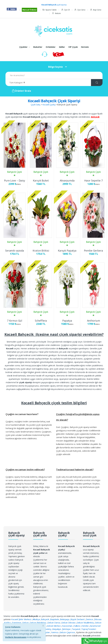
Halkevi (77, 626)
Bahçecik (45, 619)
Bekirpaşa (65, 619)
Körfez (39, 629)
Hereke (85, 626)
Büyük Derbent (78, 619)
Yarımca (55, 632)
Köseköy (47, 629)
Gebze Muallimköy (86, 623)
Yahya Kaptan (44, 632)
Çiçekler (23, 47)
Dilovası (98, 619)
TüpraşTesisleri (89, 629)
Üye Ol (65, 10)
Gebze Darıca (54, 623)
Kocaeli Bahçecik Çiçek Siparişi (54, 101)
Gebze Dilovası (69, 623)
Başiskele (55, 619)
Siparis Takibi (49, 10)
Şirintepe (67, 629)
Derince (90, 619)
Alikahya (36, 619)
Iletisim (56, 13)
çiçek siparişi (54, 5)
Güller (62, 47)
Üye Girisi (80, 10)
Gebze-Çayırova (67, 632)
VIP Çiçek (73, 47)
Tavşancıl (76, 629)
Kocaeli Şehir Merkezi (22, 619)
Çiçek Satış (36, 105)
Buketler (38, 47)
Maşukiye (57, 629)
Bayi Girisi (96, 10)
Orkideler (51, 47)
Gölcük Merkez (54, 626)
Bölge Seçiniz (56, 67)
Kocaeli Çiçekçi (49, 105)
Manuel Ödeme (29, 10)
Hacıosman (67, 626)
